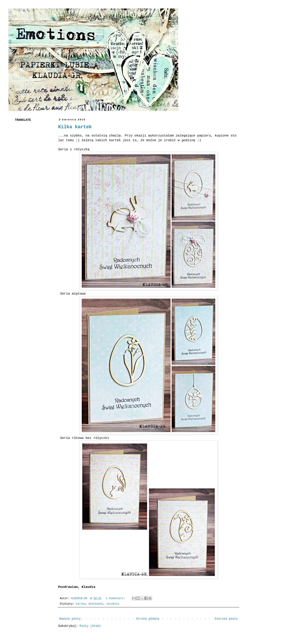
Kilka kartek (75, 127)
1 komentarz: (116, 598)
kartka (81, 604)
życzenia (113, 604)
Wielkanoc (96, 604)
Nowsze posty (70, 619)
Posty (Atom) (90, 626)
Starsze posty (226, 619)
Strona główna (148, 619)
